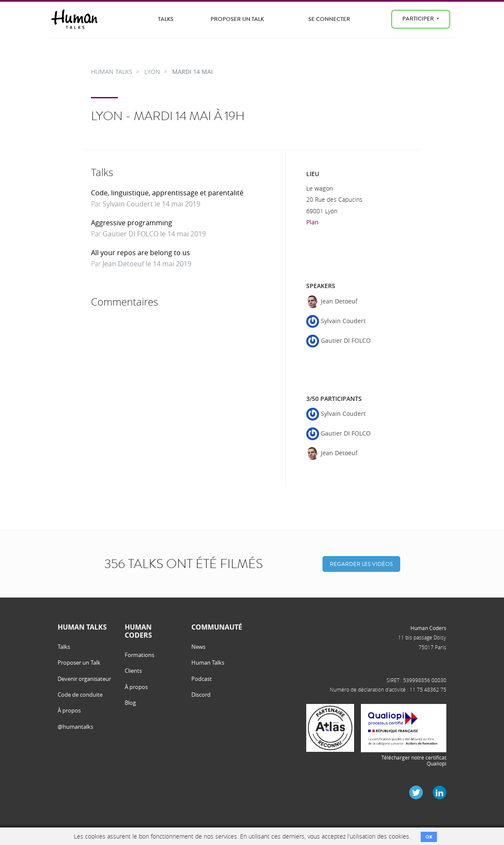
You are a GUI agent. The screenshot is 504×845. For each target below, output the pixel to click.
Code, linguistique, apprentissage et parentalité (167, 193)
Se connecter (329, 19)
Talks (166, 19)
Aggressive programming (132, 223)
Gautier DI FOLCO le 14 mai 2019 (154, 234)
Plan (312, 222)
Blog (130, 703)
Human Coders (428, 628)
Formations (139, 655)
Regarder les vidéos (361, 564)
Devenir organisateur (84, 679)
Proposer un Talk (237, 19)
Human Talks (208, 662)
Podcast (202, 679)
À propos (69, 710)
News (198, 647)
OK (429, 837)
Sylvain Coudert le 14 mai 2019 (151, 204)
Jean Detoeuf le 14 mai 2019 (147, 264)
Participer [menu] (419, 19)
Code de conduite (80, 695)
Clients (133, 671)
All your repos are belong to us (141, 253)
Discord (201, 695)
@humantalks (75, 727)
